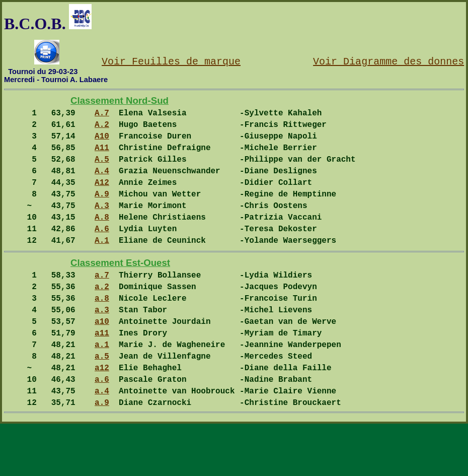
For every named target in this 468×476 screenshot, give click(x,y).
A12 (102, 198)
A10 (102, 144)
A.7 (102, 116)
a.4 (102, 441)
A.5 (102, 171)
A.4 (102, 184)
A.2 (102, 130)
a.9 (102, 454)
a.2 (102, 318)
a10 (102, 359)
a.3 (102, 346)
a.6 (102, 427)
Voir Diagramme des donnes (388, 61)
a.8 (102, 332)
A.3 (102, 225)
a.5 (102, 400)
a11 (102, 373)
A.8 (102, 239)
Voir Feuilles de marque (171, 61)
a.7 (102, 305)
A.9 (102, 212)
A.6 (102, 252)
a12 (102, 414)
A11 (102, 157)
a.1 (102, 386)
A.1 (102, 266)
